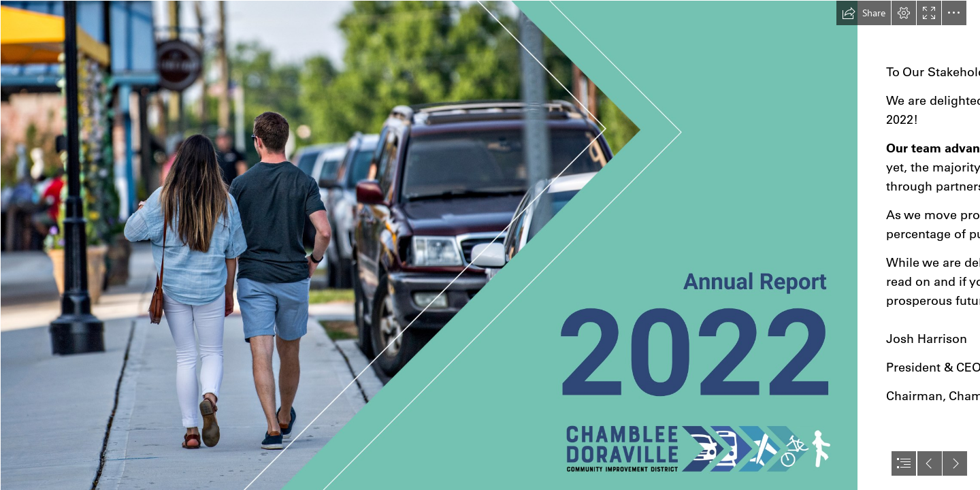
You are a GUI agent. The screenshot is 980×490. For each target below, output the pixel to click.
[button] (864, 13)
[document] (490, 245)
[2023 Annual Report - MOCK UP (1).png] (429, 245)
